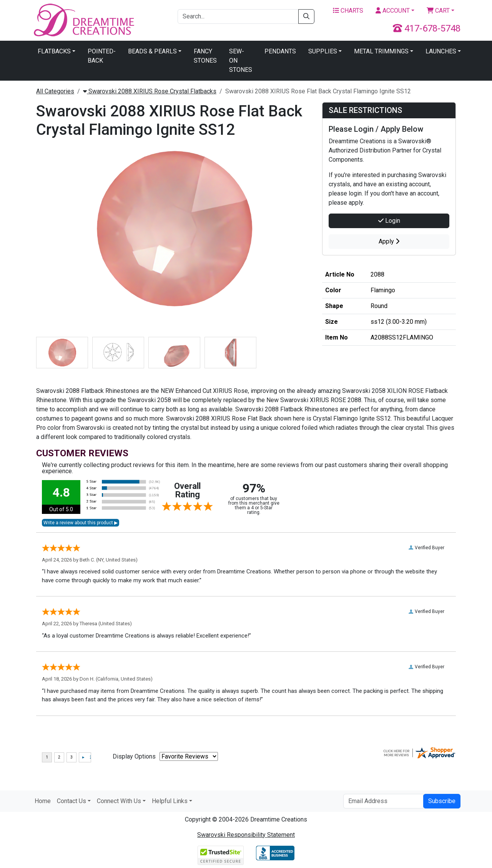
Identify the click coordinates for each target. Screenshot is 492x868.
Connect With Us (119, 801)
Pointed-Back (102, 56)
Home (43, 801)
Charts (348, 11)
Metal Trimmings (381, 51)
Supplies (323, 51)
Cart (438, 11)
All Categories (55, 91)
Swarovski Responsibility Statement (246, 835)
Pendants (280, 51)
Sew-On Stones (241, 60)
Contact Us (71, 801)
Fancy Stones (205, 56)
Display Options (134, 756)
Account (393, 11)
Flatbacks (54, 51)
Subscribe (442, 801)
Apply (389, 241)
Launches (441, 51)
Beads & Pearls (152, 51)
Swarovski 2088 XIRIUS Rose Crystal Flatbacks (150, 91)
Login (389, 221)
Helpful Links (170, 801)
